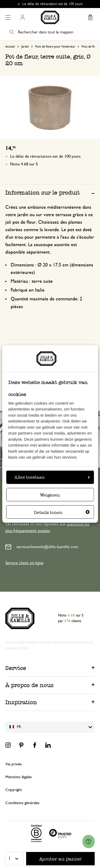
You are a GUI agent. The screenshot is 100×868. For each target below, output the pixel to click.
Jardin (25, 46)
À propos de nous (29, 685)
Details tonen (62, 512)
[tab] (50, 192)
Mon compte (22, 17)
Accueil (10, 46)
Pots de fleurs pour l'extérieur (55, 46)
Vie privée (13, 764)
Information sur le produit (43, 193)
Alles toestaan (52, 477)
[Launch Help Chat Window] (89, 842)
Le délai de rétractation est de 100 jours (53, 4)
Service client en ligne (24, 563)
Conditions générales (22, 803)
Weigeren (50, 495)
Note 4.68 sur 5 (24, 164)
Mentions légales (19, 777)
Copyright (14, 790)
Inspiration (21, 702)
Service (16, 668)
